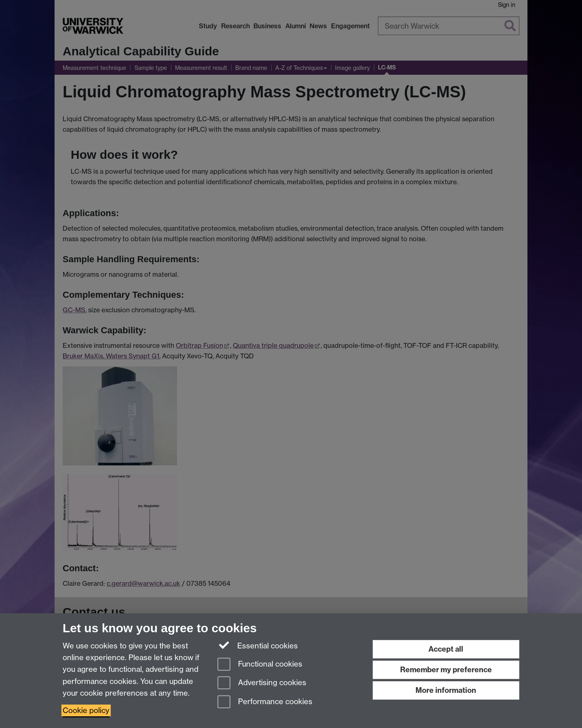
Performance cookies (265, 702)
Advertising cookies (262, 683)
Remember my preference (446, 670)
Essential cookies (258, 645)
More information (446, 690)
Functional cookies (260, 665)
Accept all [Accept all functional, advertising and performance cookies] (446, 649)
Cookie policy (86, 710)
